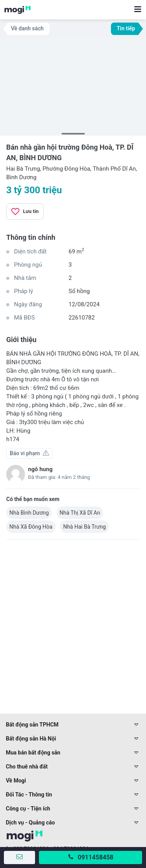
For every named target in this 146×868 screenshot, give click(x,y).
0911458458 (96, 857)
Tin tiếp (126, 28)
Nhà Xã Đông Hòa (31, 527)
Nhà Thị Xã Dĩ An (80, 513)
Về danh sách (27, 28)
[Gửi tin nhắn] (19, 858)
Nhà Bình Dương (29, 513)
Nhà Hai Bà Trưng (84, 527)
